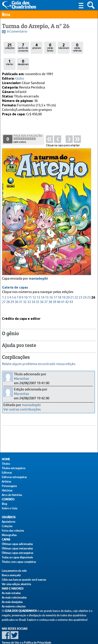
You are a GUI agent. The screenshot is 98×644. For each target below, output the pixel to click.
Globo (20, 79)
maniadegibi (38, 264)
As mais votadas (11, 593)
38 (50, 287)
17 (55, 282)
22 (76, 282)
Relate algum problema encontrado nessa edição (39, 364)
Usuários (9, 517)
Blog (4, 504)
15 (47, 282)
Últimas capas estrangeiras (18, 553)
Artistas (6, 482)
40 (59, 287)
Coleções (7, 526)
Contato (8, 499)
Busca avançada (11, 575)
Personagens (9, 486)
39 (54, 287)
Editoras (7, 473)
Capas (6, 540)
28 (8, 287)
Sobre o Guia (10, 508)
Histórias (7, 490)
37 (46, 287)
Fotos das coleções (13, 531)
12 (34, 282)
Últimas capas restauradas (17, 548)
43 (71, 287)
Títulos (6, 464)
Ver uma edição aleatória (16, 584)
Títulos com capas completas (19, 562)
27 (4, 287)
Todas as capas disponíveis (17, 557)
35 (37, 287)
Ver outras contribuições (22, 410)
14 (43, 282)
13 (38, 282)
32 (25, 287)
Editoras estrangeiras (14, 477)
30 (16, 287)
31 (21, 287)
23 (80, 282)
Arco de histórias (12, 495)
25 (89, 282)
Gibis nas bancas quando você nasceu (24, 580)
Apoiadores (9, 522)
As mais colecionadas (14, 598)
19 (64, 282)
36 (42, 287)
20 (68, 282)
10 (26, 282)
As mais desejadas (12, 602)
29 (12, 287)
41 (63, 287)
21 (72, 282)
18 (59, 282)
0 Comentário (17, 32)
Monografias (9, 535)
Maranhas (22, 379)
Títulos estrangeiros (14, 468)
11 (30, 282)
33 (29, 287)
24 (85, 282)
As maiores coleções (14, 606)
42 (67, 287)
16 (51, 282)
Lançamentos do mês (14, 571)
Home (6, 459)
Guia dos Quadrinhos (21, 611)
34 (33, 287)
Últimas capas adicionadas (17, 544)
